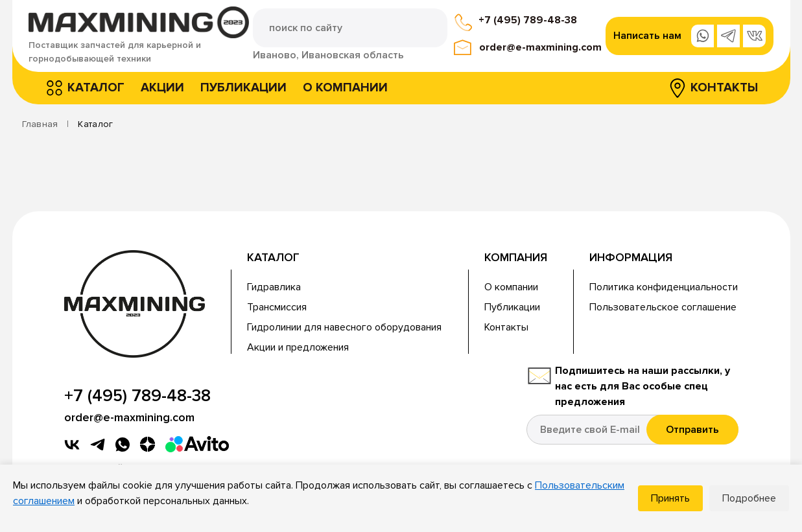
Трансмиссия (277, 307)
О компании (345, 88)
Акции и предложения (298, 347)
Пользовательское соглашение (663, 307)
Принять (670, 498)
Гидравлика (274, 287)
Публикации (243, 88)
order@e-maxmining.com (540, 47)
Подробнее (749, 498)
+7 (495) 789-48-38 (528, 20)
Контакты (724, 88)
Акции (162, 88)
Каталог (96, 88)
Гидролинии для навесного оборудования (344, 327)
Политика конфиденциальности (664, 287)
